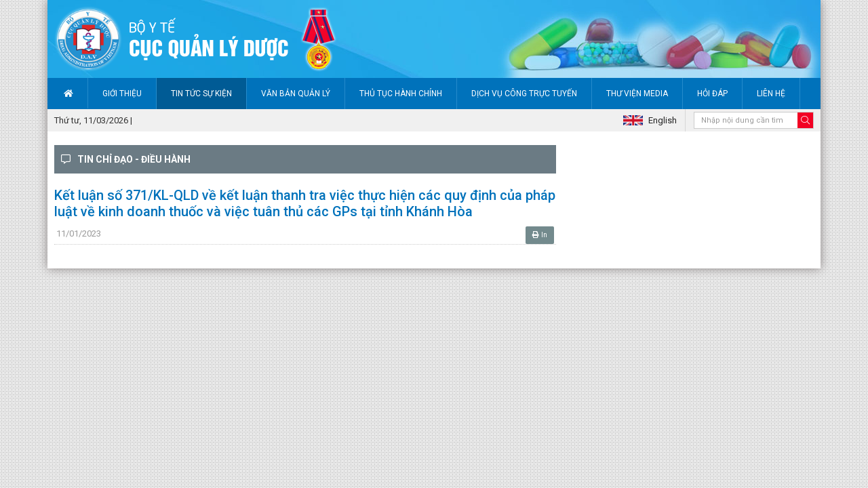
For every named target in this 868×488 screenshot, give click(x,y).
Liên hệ (771, 94)
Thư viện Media (637, 94)
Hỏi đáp (712, 94)
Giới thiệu (122, 94)
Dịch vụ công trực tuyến (524, 94)
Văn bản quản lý (296, 94)
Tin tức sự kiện (201, 94)
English (663, 120)
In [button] (540, 235)
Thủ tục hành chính (401, 94)
